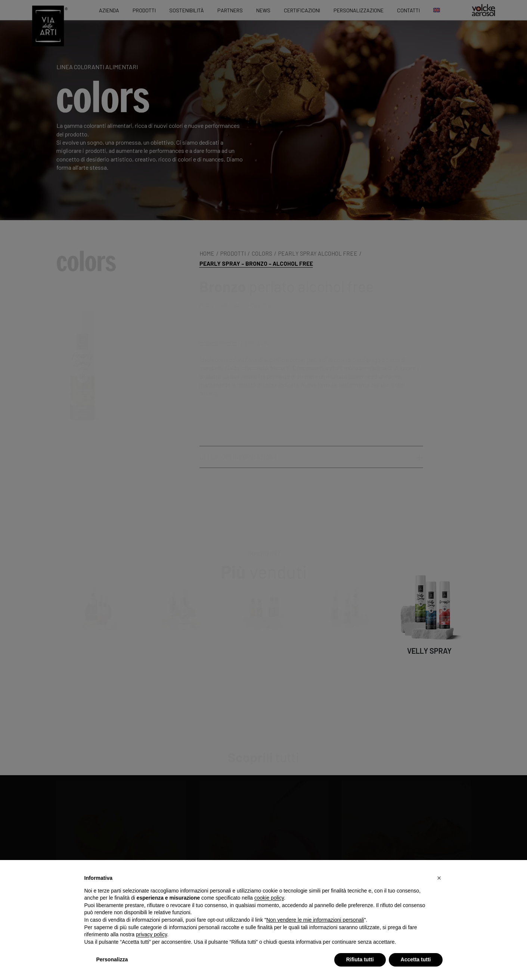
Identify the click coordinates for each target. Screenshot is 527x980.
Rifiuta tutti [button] (360, 959)
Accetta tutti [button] (416, 959)
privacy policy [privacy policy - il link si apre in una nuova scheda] (151, 934)
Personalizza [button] (112, 959)
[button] (439, 878)
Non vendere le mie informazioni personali (315, 920)
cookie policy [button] (269, 898)
